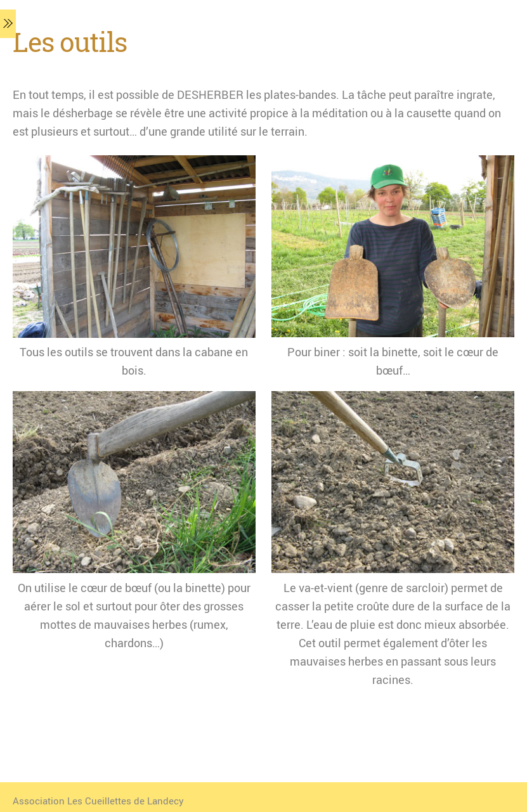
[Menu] (8, 24)
